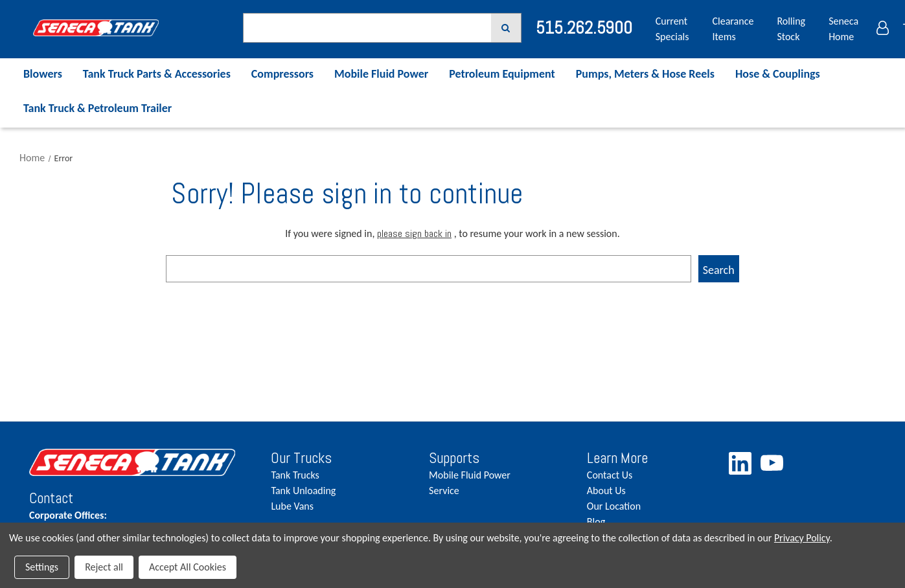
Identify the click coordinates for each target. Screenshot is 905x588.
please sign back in (414, 233)
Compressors (282, 74)
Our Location (614, 506)
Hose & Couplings (778, 74)
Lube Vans (292, 506)
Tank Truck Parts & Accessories (157, 74)
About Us (606, 491)
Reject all (104, 567)
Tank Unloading (303, 491)
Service (444, 491)
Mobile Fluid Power (381, 74)
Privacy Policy (802, 538)
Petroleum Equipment (502, 74)
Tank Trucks (295, 475)
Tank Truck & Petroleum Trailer (97, 108)
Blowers (43, 74)
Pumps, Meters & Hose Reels (645, 74)
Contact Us (610, 475)
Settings (42, 567)
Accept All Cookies (188, 567)
